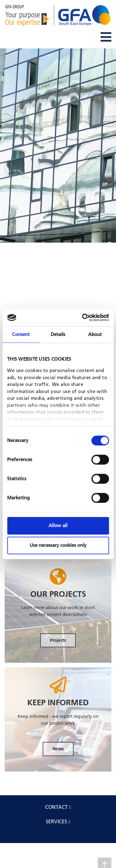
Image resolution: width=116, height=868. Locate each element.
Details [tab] (58, 334)
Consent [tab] (21, 334)
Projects (58, 640)
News (58, 749)
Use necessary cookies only (58, 545)
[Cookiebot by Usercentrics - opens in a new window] (83, 317)
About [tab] (95, 334)
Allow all (58, 525)
